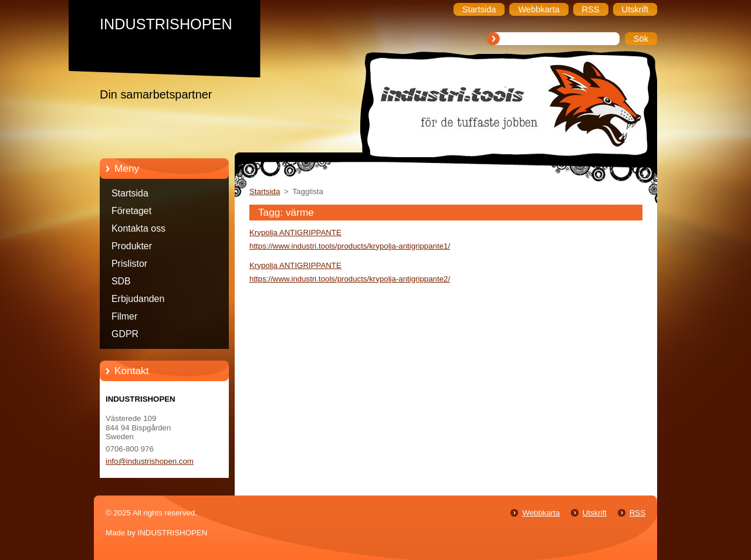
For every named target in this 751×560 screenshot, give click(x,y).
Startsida (130, 193)
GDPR (125, 334)
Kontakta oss (138, 228)
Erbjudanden (138, 299)
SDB (121, 281)
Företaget (131, 211)
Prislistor (129, 264)
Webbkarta (541, 513)
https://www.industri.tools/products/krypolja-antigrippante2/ (350, 279)
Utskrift (595, 513)
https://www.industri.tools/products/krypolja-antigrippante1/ (350, 246)
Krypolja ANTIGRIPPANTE (295, 233)
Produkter (132, 246)
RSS (637, 513)
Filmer (124, 316)
